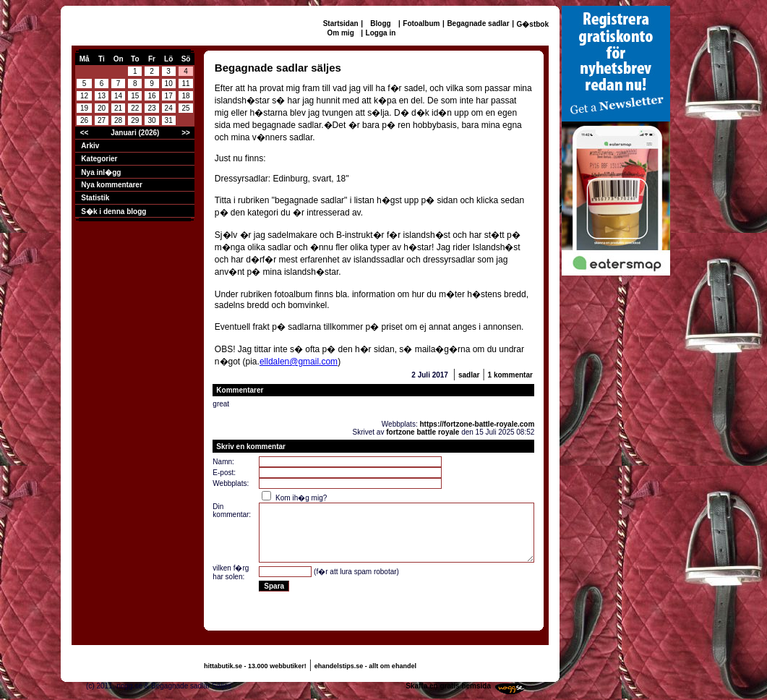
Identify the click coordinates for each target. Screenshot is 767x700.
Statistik (95, 198)
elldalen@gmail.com (299, 362)
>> (186, 133)
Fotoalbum (421, 24)
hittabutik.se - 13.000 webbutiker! (255, 666)
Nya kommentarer (111, 185)
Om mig (341, 33)
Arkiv (90, 146)
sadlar (469, 375)
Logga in (381, 33)
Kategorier (99, 159)
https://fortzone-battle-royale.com (477, 424)
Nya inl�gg (101, 172)
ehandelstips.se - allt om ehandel (365, 666)
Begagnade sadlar (478, 24)
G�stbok (533, 24)
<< (85, 133)
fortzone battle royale (423, 432)
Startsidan (341, 24)
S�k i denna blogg (113, 212)
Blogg (380, 24)
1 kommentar (510, 375)
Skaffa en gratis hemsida (448, 686)
